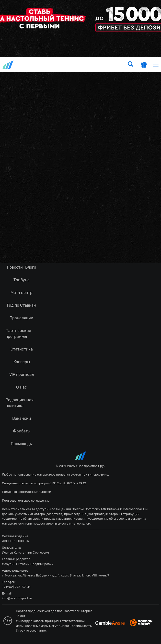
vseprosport (8, 65)
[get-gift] (144, 65)
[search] (130, 65)
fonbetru (80, 322)
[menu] (156, 65)
